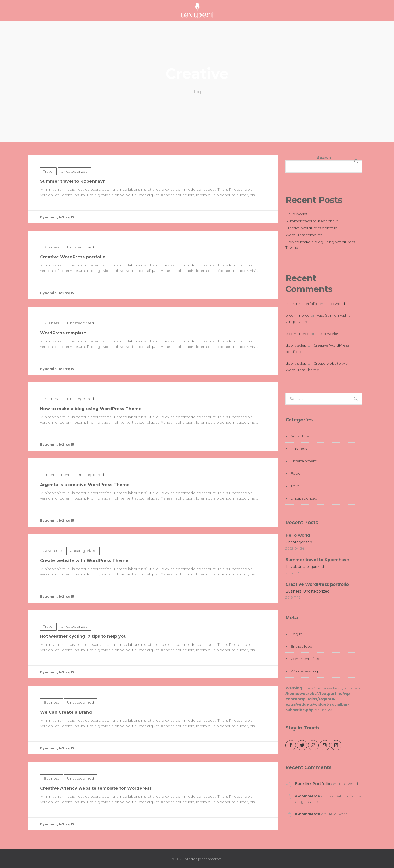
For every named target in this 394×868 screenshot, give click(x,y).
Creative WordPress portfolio (73, 282)
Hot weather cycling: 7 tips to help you (83, 662)
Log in (296, 634)
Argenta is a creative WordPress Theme (85, 510)
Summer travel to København (73, 207)
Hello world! (296, 214)
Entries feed (301, 646)
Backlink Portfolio (301, 304)
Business (51, 272)
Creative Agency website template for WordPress (96, 814)
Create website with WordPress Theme (84, 586)
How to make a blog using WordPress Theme (91, 434)
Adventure (53, 576)
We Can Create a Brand (66, 738)
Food (296, 473)
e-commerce (298, 315)
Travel (48, 197)
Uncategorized (74, 197)
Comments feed (306, 659)
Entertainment (56, 500)
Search (324, 158)
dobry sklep (296, 345)
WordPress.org (304, 671)
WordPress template (63, 358)
